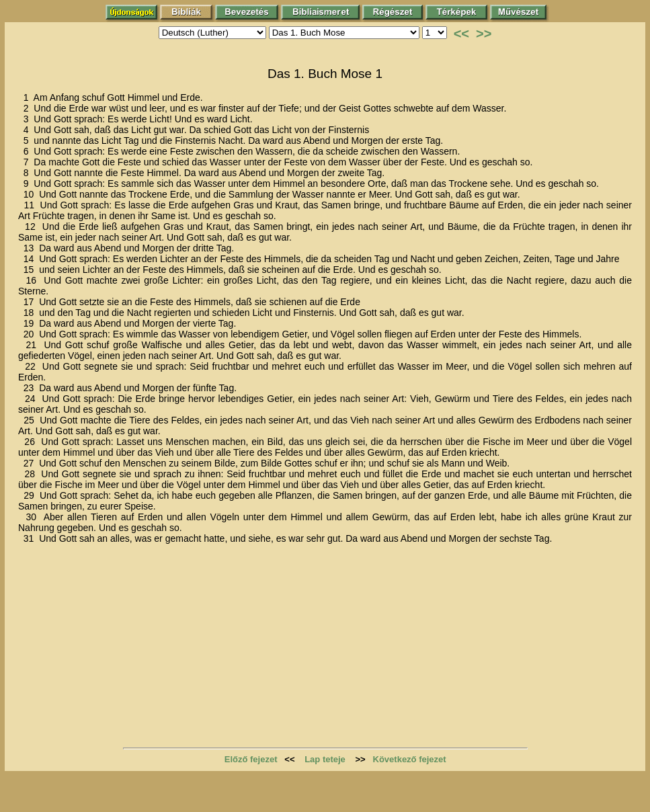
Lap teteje (325, 759)
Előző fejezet (251, 759)
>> (484, 34)
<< (461, 34)
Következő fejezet (410, 759)
